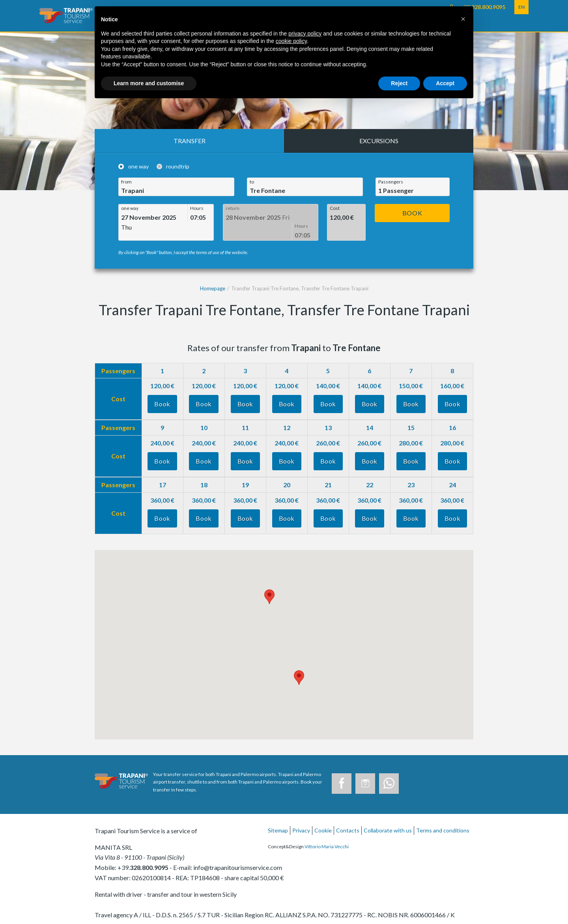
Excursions (379, 141)
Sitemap (278, 822)
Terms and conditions (443, 822)
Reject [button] (399, 83)
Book (412, 213)
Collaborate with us (388, 822)
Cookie (323, 822)
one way (138, 166)
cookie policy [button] (291, 41)
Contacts (348, 822)
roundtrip (178, 166)
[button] (463, 19)
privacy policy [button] (305, 34)
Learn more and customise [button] (149, 83)
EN (521, 7)
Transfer (190, 141)
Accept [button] (445, 83)
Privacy (301, 822)
